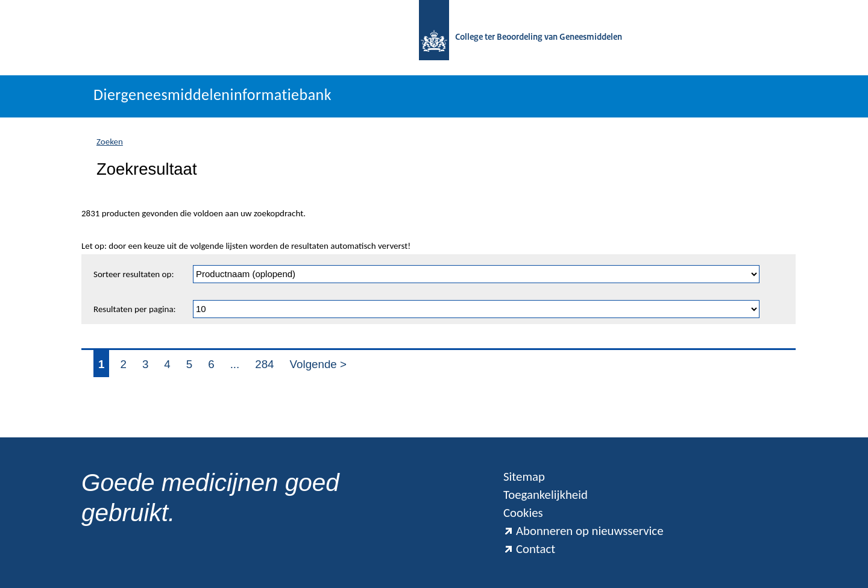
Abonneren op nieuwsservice (583, 531)
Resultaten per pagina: (135, 309)
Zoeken (110, 142)
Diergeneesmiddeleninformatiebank (212, 95)
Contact (529, 549)
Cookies (523, 513)
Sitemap (524, 477)
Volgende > (318, 364)
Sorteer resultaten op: (134, 274)
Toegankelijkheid (546, 495)
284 (264, 364)
